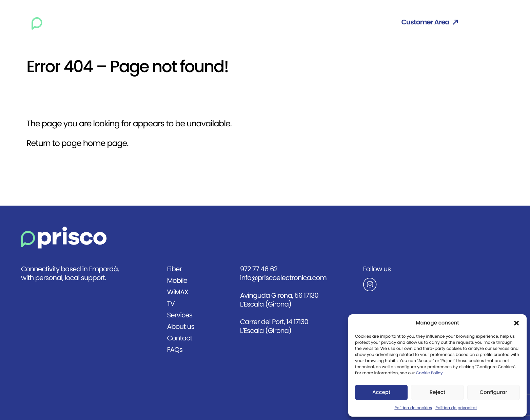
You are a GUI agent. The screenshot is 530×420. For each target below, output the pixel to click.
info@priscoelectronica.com (283, 278)
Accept (381, 393)
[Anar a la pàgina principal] (64, 238)
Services (291, 22)
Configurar (494, 393)
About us (329, 22)
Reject (438, 393)
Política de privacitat (456, 408)
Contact (367, 22)
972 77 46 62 (259, 269)
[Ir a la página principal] (65, 22)
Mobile (204, 22)
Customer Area (429, 22)
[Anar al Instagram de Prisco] (400, 285)
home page (104, 144)
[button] (516, 323)
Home (147, 22)
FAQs (175, 350)
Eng (486, 22)
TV (263, 22)
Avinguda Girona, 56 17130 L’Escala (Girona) (279, 300)
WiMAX (237, 22)
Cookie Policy (429, 373)
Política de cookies (413, 408)
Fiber (175, 22)
